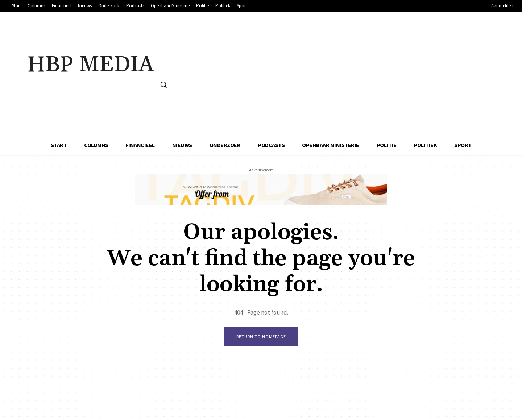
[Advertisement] (346, 73)
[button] (163, 84)
